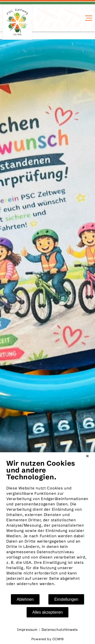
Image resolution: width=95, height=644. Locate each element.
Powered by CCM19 (48, 639)
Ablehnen (25, 599)
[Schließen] (87, 456)
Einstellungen (66, 599)
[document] (48, 526)
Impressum (27, 630)
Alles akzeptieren (48, 612)
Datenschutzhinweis (60, 630)
